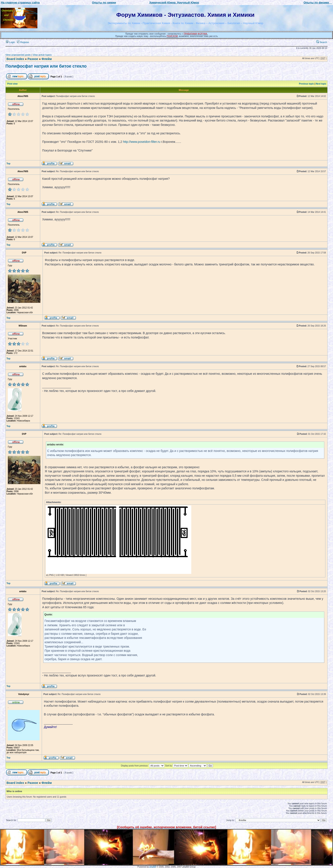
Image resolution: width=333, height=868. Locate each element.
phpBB (153, 867)
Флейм (47, 59)
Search (322, 42)
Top (8, 164)
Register (23, 42)
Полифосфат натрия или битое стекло (46, 66)
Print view (12, 84)
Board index (15, 59)
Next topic (321, 84)
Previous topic (307, 84)
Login (10, 42)
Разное (33, 59)
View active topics (42, 55)
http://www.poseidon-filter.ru (142, 142)
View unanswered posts (18, 55)
